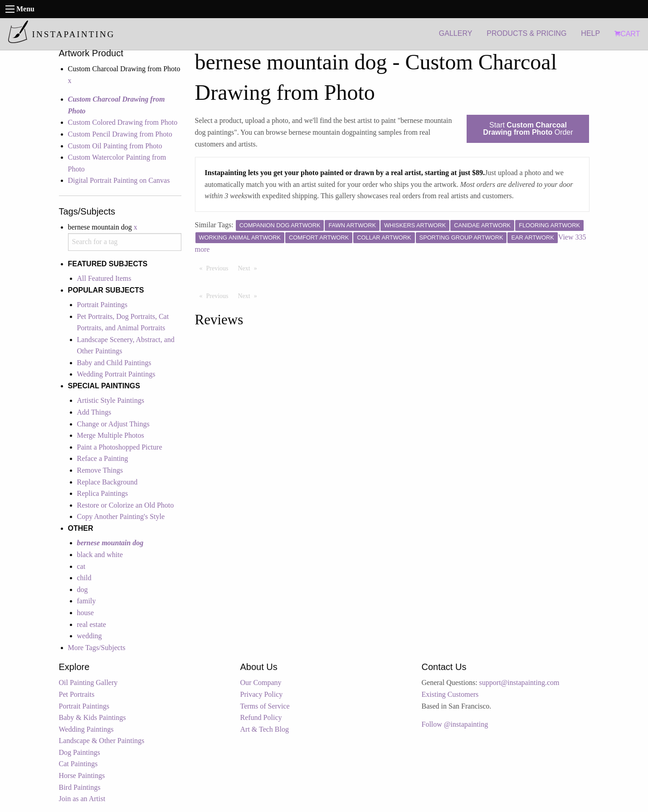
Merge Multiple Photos (111, 435)
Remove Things (100, 470)
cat (81, 566)
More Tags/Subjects (97, 648)
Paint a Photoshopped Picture (120, 447)
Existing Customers (450, 694)
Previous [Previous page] (220, 268)
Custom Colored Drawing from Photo (123, 122)
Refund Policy (261, 717)
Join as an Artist (82, 799)
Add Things (94, 412)
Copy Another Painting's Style (121, 516)
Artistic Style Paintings (111, 400)
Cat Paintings (78, 764)
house (85, 613)
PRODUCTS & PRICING (526, 33)
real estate (92, 624)
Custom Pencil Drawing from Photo (120, 134)
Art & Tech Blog (265, 729)
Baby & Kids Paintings (93, 717)
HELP (590, 33)
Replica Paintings (102, 493)
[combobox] (125, 242)
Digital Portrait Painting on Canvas (119, 180)
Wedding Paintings (86, 729)
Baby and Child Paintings (114, 363)
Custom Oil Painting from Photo (115, 146)
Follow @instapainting (455, 724)
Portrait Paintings (102, 305)
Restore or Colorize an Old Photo (126, 505)
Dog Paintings (80, 752)
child (84, 578)
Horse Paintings (82, 775)
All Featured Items (104, 278)
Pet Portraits (77, 694)
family (87, 601)
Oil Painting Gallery (88, 682)
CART (627, 34)
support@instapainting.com (519, 682)
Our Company (261, 682)
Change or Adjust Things (113, 424)
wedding (90, 636)
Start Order (528, 129)
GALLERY (456, 33)
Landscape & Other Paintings (102, 741)
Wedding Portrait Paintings (116, 374)
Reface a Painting (103, 458)
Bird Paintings (80, 787)
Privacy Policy (262, 694)
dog (83, 589)
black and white (100, 555)
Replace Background (107, 482)
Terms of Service (265, 706)
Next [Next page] (250, 268)
